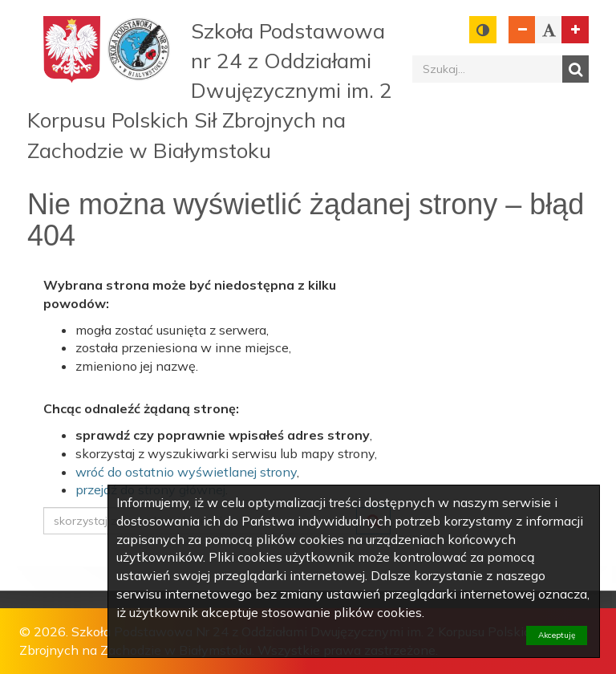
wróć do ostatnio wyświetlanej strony (186, 472)
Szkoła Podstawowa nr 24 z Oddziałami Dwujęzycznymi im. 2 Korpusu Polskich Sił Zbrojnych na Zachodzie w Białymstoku (210, 91)
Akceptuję (557, 635)
